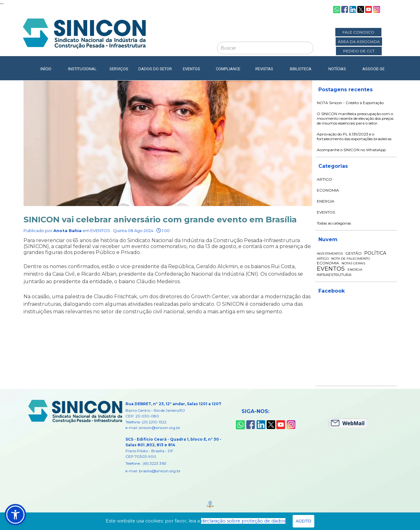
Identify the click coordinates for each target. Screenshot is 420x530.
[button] (15, 515)
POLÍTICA (375, 253)
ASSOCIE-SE (373, 69)
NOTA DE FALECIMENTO (351, 259)
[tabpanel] (179, 437)
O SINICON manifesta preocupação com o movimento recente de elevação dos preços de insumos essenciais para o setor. (355, 118)
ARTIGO (324, 179)
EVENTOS (326, 212)
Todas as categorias (334, 223)
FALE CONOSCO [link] (358, 32)
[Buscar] (265, 48)
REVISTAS (264, 69)
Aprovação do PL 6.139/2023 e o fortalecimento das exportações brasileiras (354, 136)
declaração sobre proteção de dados (243, 521)
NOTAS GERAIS (353, 263)
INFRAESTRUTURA (334, 275)
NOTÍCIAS (337, 69)
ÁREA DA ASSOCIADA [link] (359, 42)
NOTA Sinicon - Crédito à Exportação (350, 103)
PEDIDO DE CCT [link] (359, 51)
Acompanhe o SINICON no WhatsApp (351, 150)
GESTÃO (354, 253)
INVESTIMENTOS (330, 254)
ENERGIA (326, 201)
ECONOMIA (328, 190)
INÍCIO (46, 69)
